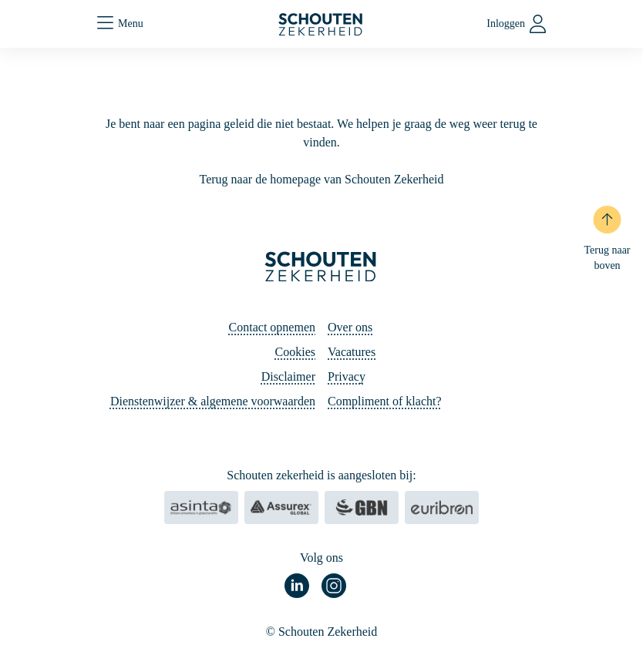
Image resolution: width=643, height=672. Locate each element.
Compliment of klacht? (385, 401)
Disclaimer (288, 376)
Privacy (347, 376)
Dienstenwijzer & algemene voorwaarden (213, 401)
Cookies (295, 352)
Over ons (350, 327)
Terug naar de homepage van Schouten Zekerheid (322, 179)
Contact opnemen (272, 327)
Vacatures (352, 352)
